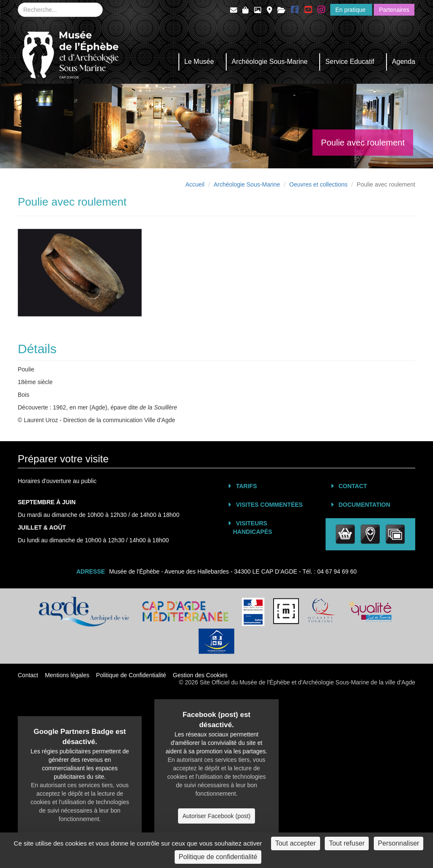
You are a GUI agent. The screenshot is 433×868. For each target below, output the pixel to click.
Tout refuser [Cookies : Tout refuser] (347, 843)
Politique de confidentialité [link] (218, 857)
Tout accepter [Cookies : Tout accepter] (296, 843)
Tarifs (247, 486)
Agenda (404, 62)
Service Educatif (350, 62)
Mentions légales (67, 675)
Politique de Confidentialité (131, 675)
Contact (353, 486)
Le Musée (199, 62)
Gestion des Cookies (200, 675)
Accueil (195, 184)
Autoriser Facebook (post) (216, 816)
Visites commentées (269, 505)
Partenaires (394, 10)
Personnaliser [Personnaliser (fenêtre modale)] (399, 843)
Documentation (364, 505)
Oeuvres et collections (318, 184)
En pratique (351, 10)
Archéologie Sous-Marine (270, 62)
